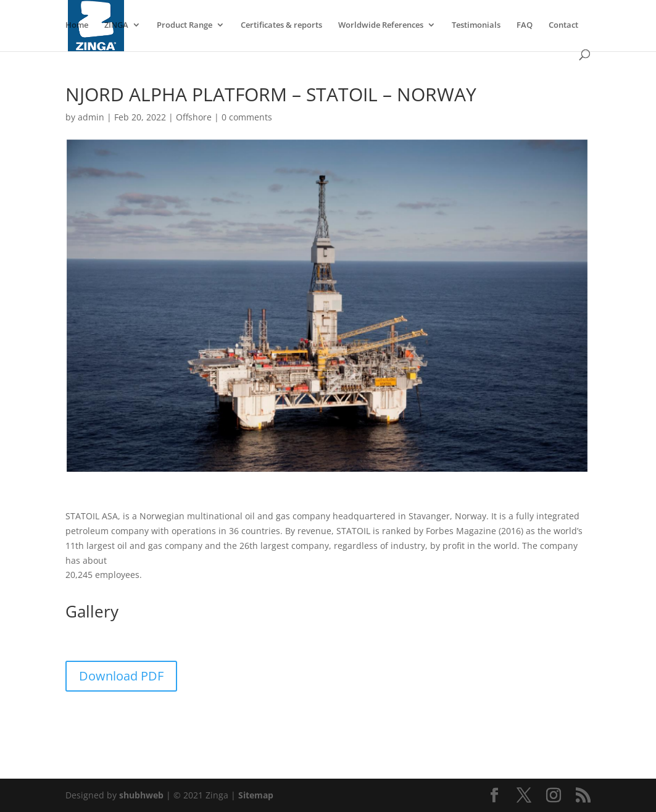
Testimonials (476, 25)
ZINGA (116, 25)
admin (91, 117)
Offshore (194, 117)
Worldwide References (381, 25)
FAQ (525, 25)
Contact (563, 25)
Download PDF (121, 676)
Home (77, 25)
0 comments (247, 117)
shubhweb (141, 795)
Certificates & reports (281, 25)
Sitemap (256, 795)
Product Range (185, 25)
